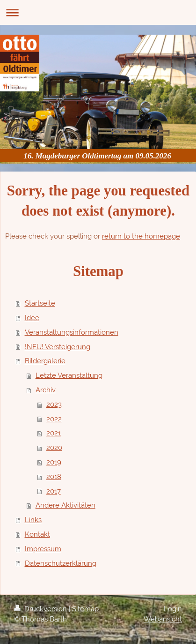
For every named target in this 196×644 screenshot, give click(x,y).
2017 (54, 491)
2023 (54, 404)
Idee (32, 318)
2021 (54, 433)
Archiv (46, 390)
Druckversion (41, 609)
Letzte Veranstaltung (69, 375)
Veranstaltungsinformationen (72, 332)
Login (173, 609)
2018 (54, 477)
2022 (54, 419)
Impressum (43, 549)
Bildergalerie (45, 361)
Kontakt (37, 534)
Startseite (40, 303)
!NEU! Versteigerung (58, 347)
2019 (54, 462)
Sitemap (85, 609)
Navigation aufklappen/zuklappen (98, 12)
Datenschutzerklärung (61, 563)
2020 (54, 448)
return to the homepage (141, 236)
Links (33, 520)
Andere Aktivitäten (65, 505)
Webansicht (163, 619)
